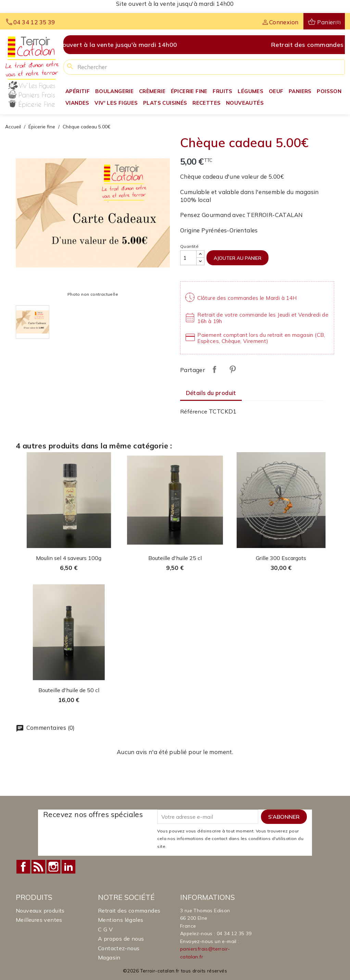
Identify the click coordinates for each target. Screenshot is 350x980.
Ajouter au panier (237, 258)
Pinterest (233, 369)
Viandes (77, 103)
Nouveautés (245, 103)
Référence (194, 411)
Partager (214, 369)
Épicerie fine (189, 91)
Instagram (53, 867)
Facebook (23, 867)
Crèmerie (152, 91)
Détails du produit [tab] (211, 393)
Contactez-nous (119, 948)
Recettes (207, 103)
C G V (105, 929)
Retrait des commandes (129, 911)
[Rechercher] (204, 67)
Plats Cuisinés (165, 103)
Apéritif (78, 91)
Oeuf (276, 91)
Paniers (300, 91)
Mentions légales (121, 920)
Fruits (222, 91)
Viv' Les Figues (116, 103)
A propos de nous (121, 939)
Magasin (109, 957)
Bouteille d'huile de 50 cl (69, 690)
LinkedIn (68, 867)
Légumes (251, 91)
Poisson (329, 91)
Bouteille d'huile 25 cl (175, 558)
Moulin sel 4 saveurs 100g (69, 558)
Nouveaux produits (40, 911)
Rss (38, 867)
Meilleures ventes (39, 920)
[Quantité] (188, 258)
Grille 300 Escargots (281, 558)
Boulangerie (114, 91)
